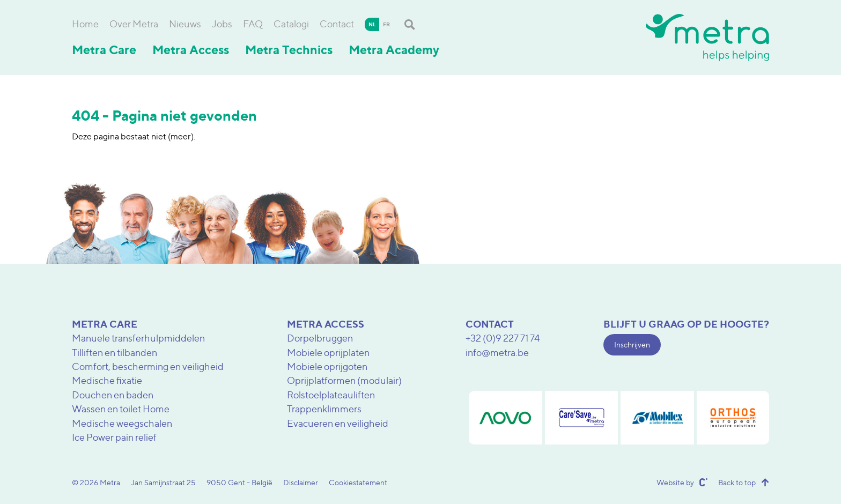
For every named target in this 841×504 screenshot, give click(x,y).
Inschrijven (632, 344)
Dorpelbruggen (320, 338)
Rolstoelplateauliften (331, 395)
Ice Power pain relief (114, 437)
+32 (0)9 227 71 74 (503, 338)
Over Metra (134, 24)
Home (85, 24)
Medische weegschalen (122, 423)
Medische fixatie (107, 380)
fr (386, 24)
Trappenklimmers (324, 409)
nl (372, 24)
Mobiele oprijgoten (327, 366)
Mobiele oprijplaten (328, 353)
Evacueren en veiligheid (338, 423)
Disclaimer (301, 482)
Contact (337, 24)
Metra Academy (394, 50)
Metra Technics (289, 50)
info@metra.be (497, 353)
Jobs (222, 24)
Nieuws (185, 24)
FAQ (253, 24)
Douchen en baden (113, 395)
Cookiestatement (358, 482)
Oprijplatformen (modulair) (344, 380)
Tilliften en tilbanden (115, 353)
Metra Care (104, 50)
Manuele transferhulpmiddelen (138, 338)
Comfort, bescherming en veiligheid (148, 366)
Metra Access (191, 50)
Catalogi (291, 24)
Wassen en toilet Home (121, 409)
